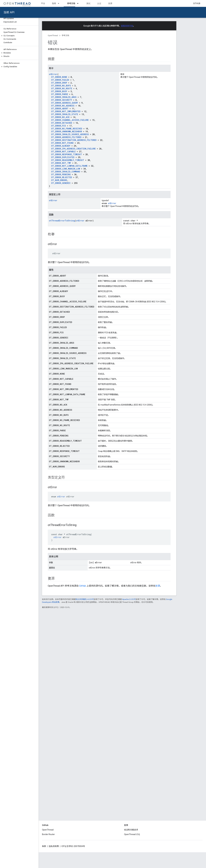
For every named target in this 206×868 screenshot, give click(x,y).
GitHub (197, 3)
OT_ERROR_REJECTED (62, 177)
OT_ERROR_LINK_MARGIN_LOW (66, 169)
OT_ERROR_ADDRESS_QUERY (65, 103)
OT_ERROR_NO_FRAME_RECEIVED (67, 129)
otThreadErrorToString (62, 221)
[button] (19, 36)
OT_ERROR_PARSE (60, 94)
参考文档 (65, 35)
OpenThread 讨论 (132, 834)
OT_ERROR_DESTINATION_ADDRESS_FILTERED (74, 140)
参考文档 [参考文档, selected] (71, 3)
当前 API (9, 12)
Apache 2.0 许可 (129, 599)
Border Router (48, 834)
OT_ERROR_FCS (59, 126)
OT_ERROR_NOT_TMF (61, 163)
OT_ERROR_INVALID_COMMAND (66, 172)
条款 (44, 846)
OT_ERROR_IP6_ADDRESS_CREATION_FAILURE (73, 149)
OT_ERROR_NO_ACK (60, 117)
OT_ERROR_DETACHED (62, 123)
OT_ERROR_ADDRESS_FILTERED (66, 137)
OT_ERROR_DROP (59, 83)
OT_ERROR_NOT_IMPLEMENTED (66, 111)
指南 (54, 3)
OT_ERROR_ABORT (60, 109)
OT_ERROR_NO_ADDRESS (63, 106)
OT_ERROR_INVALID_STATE (65, 114)
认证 (99, 3)
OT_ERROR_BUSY (59, 91)
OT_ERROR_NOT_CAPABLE (63, 152)
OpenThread (53, 35)
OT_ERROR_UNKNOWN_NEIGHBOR (67, 131)
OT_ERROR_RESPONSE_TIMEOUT (67, 154)
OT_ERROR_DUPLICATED (63, 157)
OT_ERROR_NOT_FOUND (62, 143)
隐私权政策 (54, 846)
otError (53, 74)
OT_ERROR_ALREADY (61, 146)
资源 (110, 3)
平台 (43, 3)
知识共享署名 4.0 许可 (85, 599)
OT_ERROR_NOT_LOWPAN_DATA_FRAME (69, 166)
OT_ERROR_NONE (59, 77)
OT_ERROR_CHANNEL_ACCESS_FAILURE (70, 120)
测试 (88, 3)
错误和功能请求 (131, 830)
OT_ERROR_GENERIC (61, 183)
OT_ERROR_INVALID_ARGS (64, 97)
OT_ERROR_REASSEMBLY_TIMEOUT (68, 160)
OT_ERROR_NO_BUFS (61, 86)
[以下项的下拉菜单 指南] (60, 3)
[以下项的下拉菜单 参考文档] (79, 3)
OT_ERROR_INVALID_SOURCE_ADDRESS (70, 134)
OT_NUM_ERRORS (59, 180)
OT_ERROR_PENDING (61, 174)
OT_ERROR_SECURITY (62, 100)
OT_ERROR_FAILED (60, 80)
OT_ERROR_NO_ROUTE (62, 88)
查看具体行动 (127, 26)
